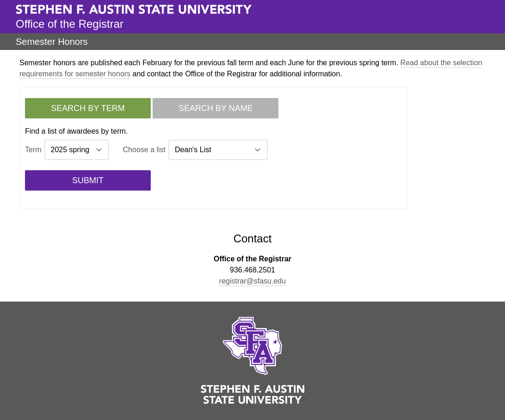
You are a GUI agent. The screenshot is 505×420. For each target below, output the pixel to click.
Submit (88, 180)
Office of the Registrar (70, 24)
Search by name (216, 108)
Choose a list (145, 150)
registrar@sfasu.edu (252, 281)
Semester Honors (52, 42)
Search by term (88, 108)
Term (33, 150)
